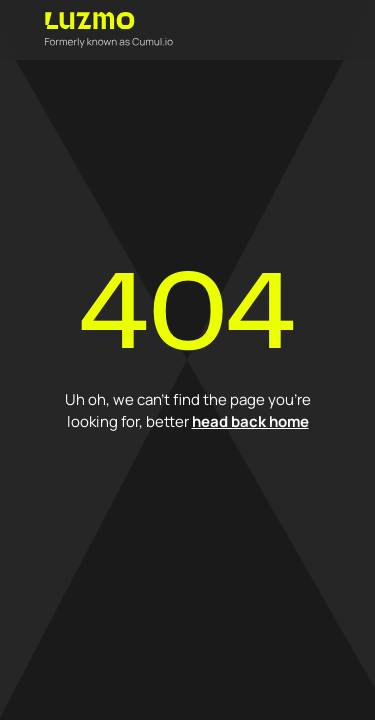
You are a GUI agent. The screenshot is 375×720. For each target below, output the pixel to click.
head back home (250, 421)
